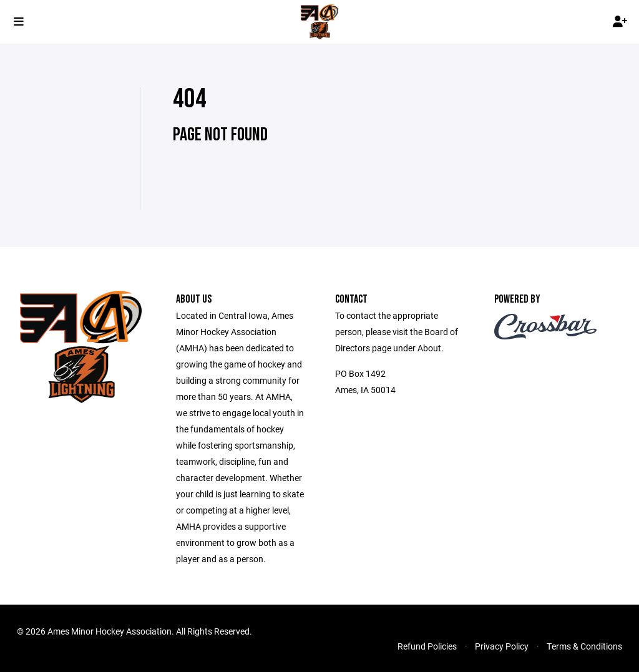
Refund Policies (427, 646)
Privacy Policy (502, 646)
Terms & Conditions (584, 646)
